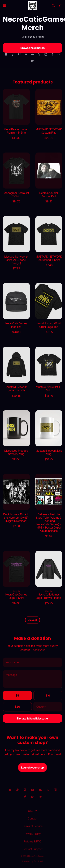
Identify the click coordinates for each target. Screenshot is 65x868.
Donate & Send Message (32, 718)
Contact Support (32, 849)
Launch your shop (32, 767)
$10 (48, 695)
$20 (17, 707)
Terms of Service (32, 826)
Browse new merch (33, 48)
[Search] (53, 6)
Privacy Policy (32, 834)
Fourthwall (38, 861)
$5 (17, 695)
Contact (32, 818)
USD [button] (32, 811)
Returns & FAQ (32, 841)
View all (32, 620)
